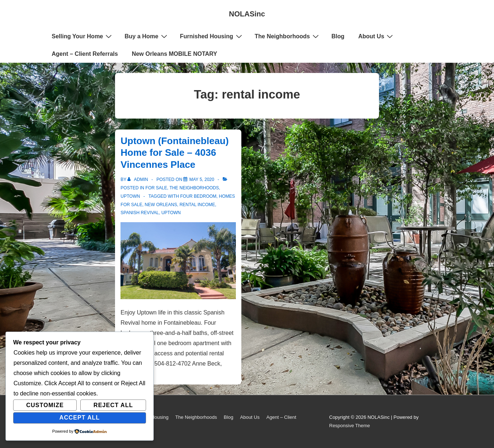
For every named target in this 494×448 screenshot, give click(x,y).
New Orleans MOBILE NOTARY (175, 54)
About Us (376, 36)
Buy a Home (147, 36)
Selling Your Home (83, 36)
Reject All (113, 405)
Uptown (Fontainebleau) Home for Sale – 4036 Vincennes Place (175, 153)
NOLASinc (247, 14)
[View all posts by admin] (138, 179)
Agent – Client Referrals (85, 54)
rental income (197, 205)
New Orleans (161, 205)
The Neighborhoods (288, 36)
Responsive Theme (350, 426)
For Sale (156, 188)
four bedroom (198, 196)
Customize (45, 405)
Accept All (80, 418)
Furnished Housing (212, 36)
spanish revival (140, 213)
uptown (171, 213)
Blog (338, 36)
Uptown (130, 196)
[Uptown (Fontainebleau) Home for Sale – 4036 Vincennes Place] (202, 179)
